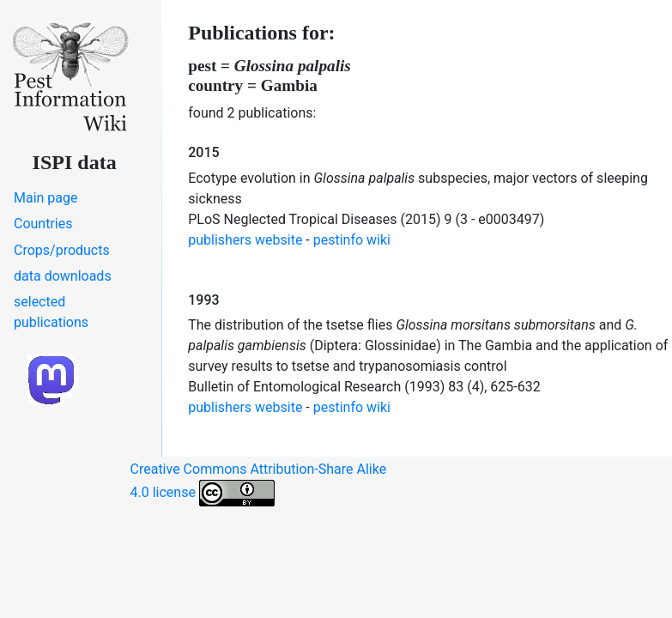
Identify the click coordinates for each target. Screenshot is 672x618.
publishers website (245, 240)
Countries (43, 224)
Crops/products (62, 250)
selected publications (51, 312)
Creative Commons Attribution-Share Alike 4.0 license (259, 484)
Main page (46, 198)
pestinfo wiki (352, 240)
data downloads (63, 276)
